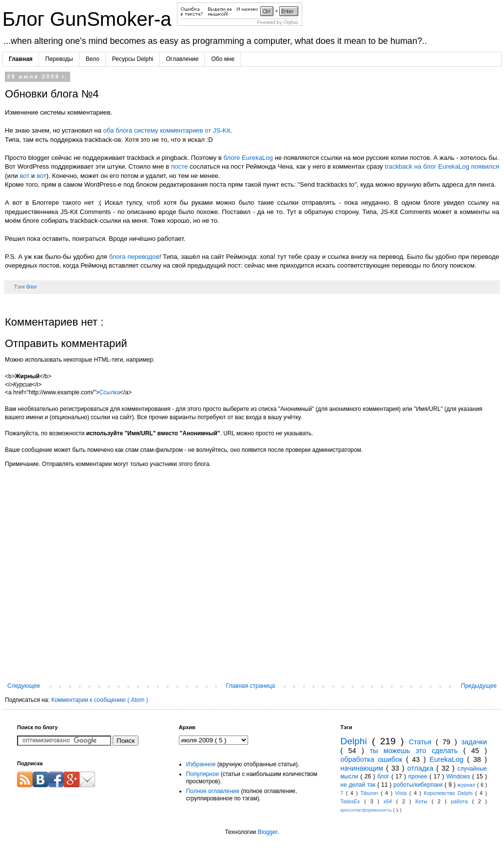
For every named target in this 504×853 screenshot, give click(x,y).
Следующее (24, 686)
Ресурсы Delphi (133, 59)
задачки (474, 742)
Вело (93, 59)
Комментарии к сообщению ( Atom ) (100, 700)
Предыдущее (479, 686)
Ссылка (110, 392)
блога (124, 130)
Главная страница (251, 686)
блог (32, 287)
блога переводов (134, 257)
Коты (423, 801)
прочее (419, 776)
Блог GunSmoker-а (90, 19)
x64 (390, 801)
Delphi (356, 741)
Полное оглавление (213, 791)
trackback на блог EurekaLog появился (442, 166)
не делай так (359, 785)
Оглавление (183, 59)
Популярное (203, 774)
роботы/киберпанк (419, 785)
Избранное (201, 764)
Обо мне (223, 59)
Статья (422, 742)
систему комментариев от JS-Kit (182, 130)
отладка (422, 768)
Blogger (267, 832)
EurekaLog (448, 759)
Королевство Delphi (449, 793)
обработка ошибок (373, 759)
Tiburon (370, 793)
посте (179, 166)
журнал (467, 785)
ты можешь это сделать (416, 751)
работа (462, 801)
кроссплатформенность (367, 810)
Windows (459, 776)
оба (109, 130)
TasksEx (352, 801)
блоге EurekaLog (248, 158)
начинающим (363, 768)
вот (24, 176)
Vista (402, 793)
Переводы (59, 59)
